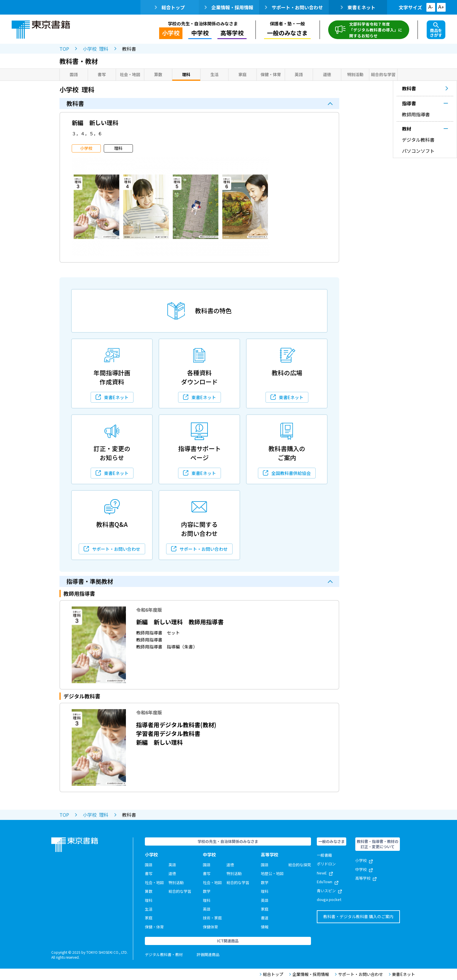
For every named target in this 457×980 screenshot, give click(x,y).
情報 (265, 927)
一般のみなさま (287, 33)
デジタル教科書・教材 (164, 954)
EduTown (328, 882)
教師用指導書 (416, 114)
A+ (441, 7)
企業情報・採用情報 (229, 7)
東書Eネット (402, 974)
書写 (102, 74)
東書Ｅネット (358, 7)
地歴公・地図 (272, 873)
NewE (325, 873)
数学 (207, 891)
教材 (407, 129)
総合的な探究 (300, 865)
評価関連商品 (208, 954)
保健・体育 (271, 74)
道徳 (327, 74)
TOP (64, 49)
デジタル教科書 (418, 140)
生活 (215, 74)
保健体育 (210, 927)
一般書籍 (324, 855)
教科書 (425, 88)
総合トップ (170, 7)
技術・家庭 (212, 918)
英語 (299, 74)
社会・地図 (130, 74)
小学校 (171, 33)
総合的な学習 (383, 74)
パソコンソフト (418, 151)
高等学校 (232, 33)
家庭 (242, 74)
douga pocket (329, 899)
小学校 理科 (96, 49)
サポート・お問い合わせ (294, 7)
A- (431, 7)
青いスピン (329, 891)
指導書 (409, 103)
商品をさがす (436, 30)
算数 (158, 74)
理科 (186, 74)
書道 (265, 918)
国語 (74, 74)
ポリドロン (326, 864)
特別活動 (355, 74)
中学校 (200, 33)
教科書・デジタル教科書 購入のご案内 (358, 916)
